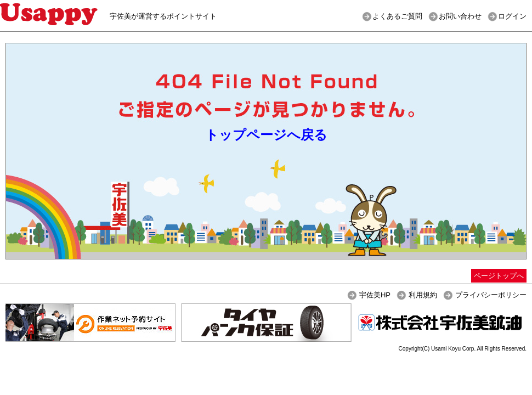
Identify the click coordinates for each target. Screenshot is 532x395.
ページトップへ (499, 276)
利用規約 (423, 295)
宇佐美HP (375, 295)
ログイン (512, 16)
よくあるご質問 (397, 16)
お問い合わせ (460, 16)
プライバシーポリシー (491, 295)
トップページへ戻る (266, 135)
